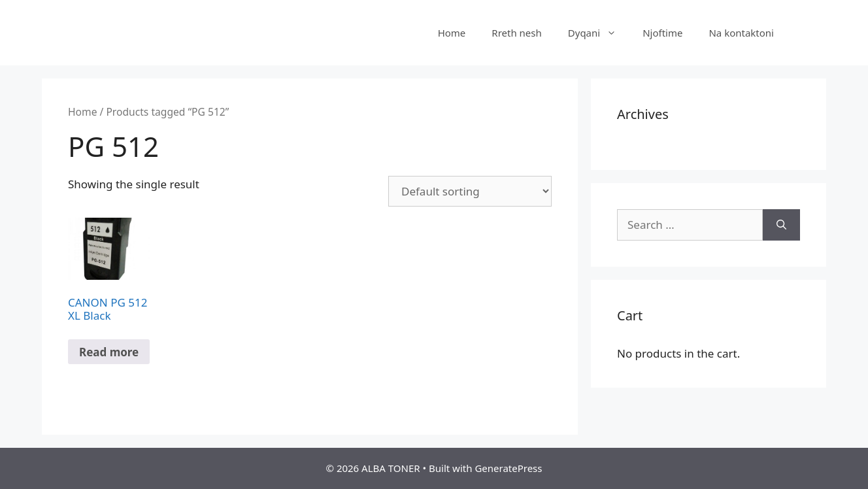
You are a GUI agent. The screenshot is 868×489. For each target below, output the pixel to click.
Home (452, 33)
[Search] (781, 225)
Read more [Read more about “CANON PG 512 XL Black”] (109, 352)
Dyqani (599, 33)
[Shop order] (470, 191)
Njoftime (662, 33)
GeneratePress (508, 468)
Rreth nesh (516, 33)
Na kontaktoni (741, 33)
